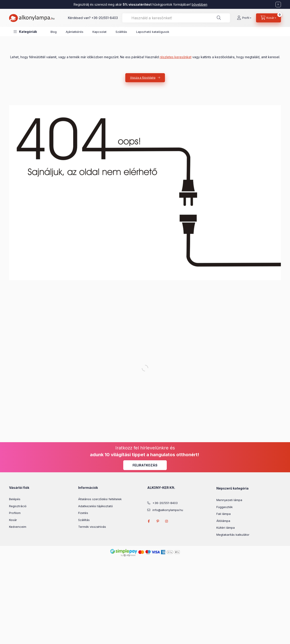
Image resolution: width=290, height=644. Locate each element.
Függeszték (225, 507)
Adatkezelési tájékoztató (95, 506)
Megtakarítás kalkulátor (233, 535)
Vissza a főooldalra (143, 78)
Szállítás (121, 32)
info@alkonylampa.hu (168, 510)
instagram (167, 521)
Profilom (15, 513)
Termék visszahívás (92, 527)
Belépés (15, 499)
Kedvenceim (18, 527)
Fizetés (83, 513)
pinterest (158, 521)
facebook (149, 521)
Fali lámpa (224, 514)
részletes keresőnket (176, 57)
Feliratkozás (145, 465)
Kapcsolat (99, 32)
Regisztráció (18, 506)
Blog (54, 32)
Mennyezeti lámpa (229, 500)
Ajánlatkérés (75, 32)
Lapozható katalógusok (153, 32)
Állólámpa (223, 521)
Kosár (13, 520)
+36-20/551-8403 (105, 18)
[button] (25, 32)
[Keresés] (219, 18)
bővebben (199, 4)
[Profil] (244, 18)
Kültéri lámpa (226, 528)
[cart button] (268, 18)
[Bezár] (278, 5)
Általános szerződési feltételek (100, 499)
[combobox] (176, 18)
